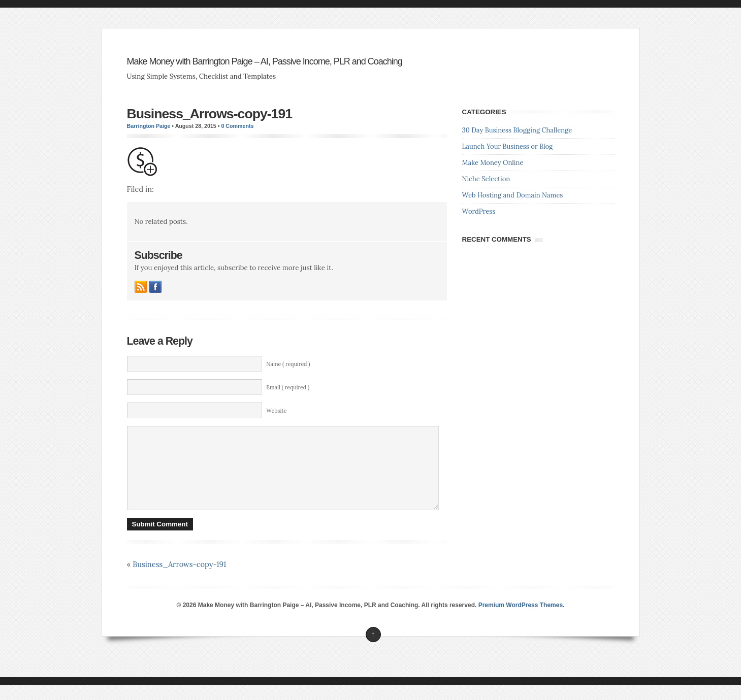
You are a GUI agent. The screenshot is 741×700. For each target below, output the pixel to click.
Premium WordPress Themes (521, 620)
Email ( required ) (288, 387)
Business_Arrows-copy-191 (210, 114)
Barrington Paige (149, 126)
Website (276, 411)
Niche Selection (486, 179)
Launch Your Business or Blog (508, 146)
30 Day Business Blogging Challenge (517, 130)
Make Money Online (493, 163)
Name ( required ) (288, 364)
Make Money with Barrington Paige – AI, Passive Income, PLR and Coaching (265, 61)
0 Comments (237, 126)
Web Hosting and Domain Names (513, 195)
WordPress (479, 211)
